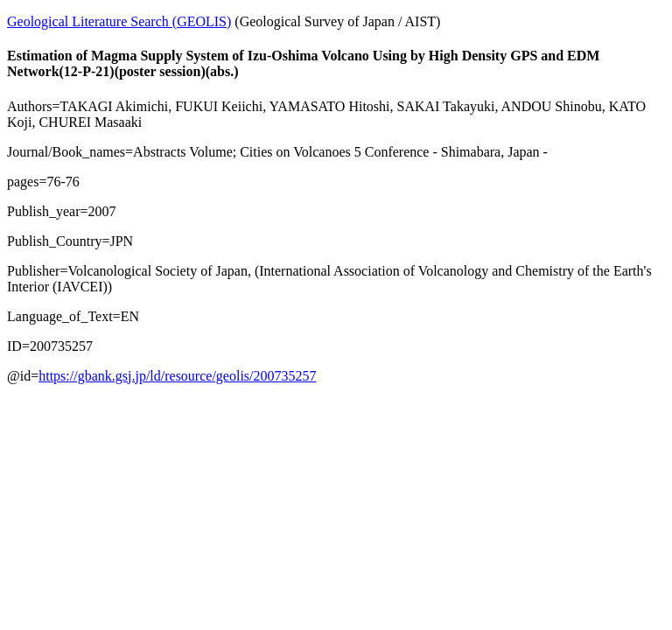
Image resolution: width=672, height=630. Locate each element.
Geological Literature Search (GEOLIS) (119, 21)
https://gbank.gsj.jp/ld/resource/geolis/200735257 (177, 376)
